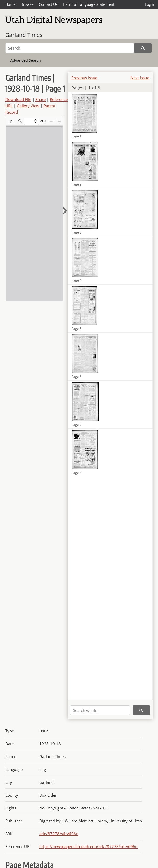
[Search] (70, 48)
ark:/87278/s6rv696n (59, 834)
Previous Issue (84, 78)
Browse (27, 4)
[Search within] (100, 710)
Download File (18, 99)
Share (40, 99)
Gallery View (28, 106)
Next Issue (140, 78)
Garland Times (24, 35)
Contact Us (48, 4)
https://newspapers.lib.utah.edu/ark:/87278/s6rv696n (88, 846)
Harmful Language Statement (89, 4)
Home (10, 4)
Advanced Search (26, 60)
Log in (150, 4)
